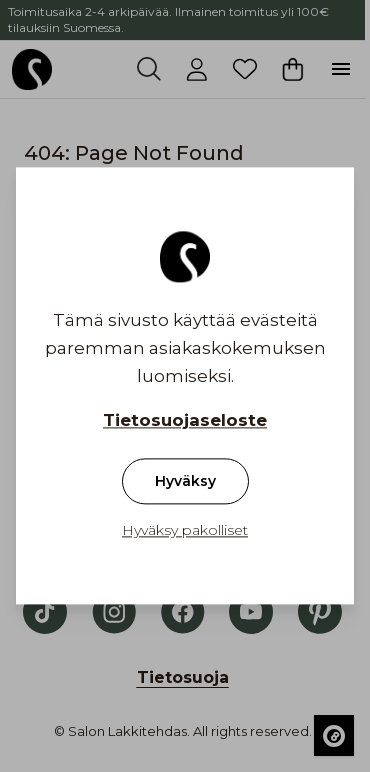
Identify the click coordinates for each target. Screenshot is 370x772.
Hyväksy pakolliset (185, 531)
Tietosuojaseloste (185, 421)
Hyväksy (185, 482)
